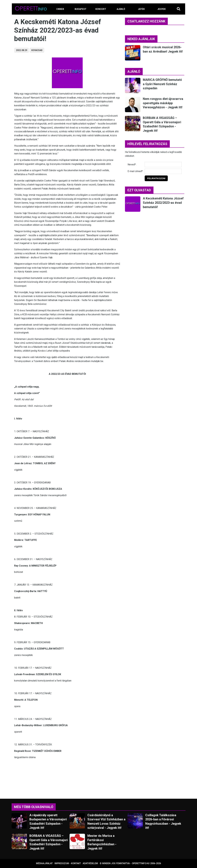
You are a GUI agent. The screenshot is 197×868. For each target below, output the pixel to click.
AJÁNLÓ (121, 9)
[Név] (163, 165)
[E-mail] (163, 171)
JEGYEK (162, 9)
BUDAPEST (80, 9)
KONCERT (101, 9)
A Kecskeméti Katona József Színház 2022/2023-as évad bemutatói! (163, 203)
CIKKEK (60, 9)
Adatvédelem (90, 863)
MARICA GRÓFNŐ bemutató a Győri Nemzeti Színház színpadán (162, 84)
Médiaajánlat (44, 863)
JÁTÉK (141, 9)
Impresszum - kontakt (68, 863)
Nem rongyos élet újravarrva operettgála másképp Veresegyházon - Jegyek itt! (163, 103)
